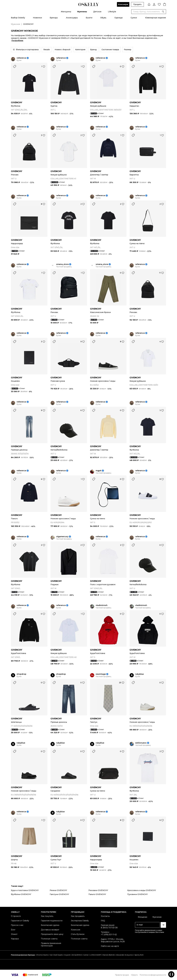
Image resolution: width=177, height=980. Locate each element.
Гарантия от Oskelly (20, 921)
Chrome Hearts (42, 955)
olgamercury (62, 537)
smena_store (62, 264)
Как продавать (78, 916)
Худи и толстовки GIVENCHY (25, 890)
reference (21, 58)
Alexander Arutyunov (125, 955)
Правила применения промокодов (51, 944)
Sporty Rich (139, 955)
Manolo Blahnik (109, 955)
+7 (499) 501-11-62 (109, 935)
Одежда (118, 18)
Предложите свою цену (52, 934)
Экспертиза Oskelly (80, 921)
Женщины (66, 12)
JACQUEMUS (77, 955)
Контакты (105, 916)
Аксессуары (72, 18)
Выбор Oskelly (18, 18)
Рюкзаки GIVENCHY (98, 890)
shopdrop (21, 674)
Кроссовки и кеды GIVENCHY (142, 890)
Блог (13, 930)
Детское (97, 12)
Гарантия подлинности (52, 921)
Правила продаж (122, 975)
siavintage (101, 674)
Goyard (67, 955)
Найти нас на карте (110, 946)
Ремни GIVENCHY (58, 890)
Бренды (54, 18)
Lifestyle (112, 12)
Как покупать (47, 916)
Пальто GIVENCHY (97, 894)
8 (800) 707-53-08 (109, 928)
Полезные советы (49, 939)
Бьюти (89, 18)
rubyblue (139, 674)
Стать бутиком (78, 934)
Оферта (134, 975)
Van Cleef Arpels (56, 955)
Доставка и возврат (50, 930)
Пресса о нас (17, 925)
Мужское (16, 24)
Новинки (37, 18)
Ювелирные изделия (155, 18)
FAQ (103, 921)
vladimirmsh (102, 605)
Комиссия (76, 930)
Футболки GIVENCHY (21, 894)
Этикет (14, 934)
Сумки (134, 18)
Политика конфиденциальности (153, 975)
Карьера (15, 939)
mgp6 (99, 471)
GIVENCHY (17, 103)
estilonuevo (141, 743)
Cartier (86, 955)
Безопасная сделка (50, 925)
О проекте (16, 916)
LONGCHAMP (96, 955)
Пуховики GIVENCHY (137, 894)
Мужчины (82, 12)
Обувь (103, 18)
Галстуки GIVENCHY (59, 894)
